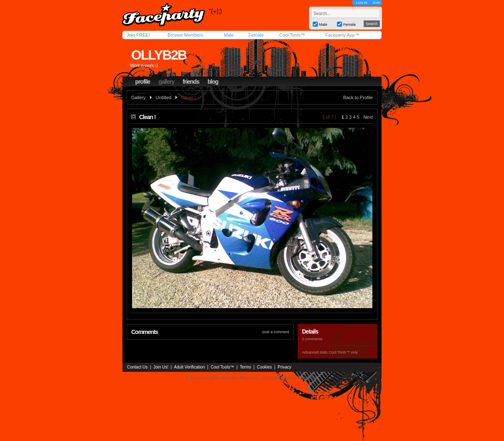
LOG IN (361, 3)
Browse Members (185, 35)
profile (143, 82)
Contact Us (137, 367)
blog (213, 82)
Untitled (163, 97)
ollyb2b (159, 55)
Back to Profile (358, 97)
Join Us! (161, 367)
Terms (246, 367)
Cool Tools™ (292, 35)
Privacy (285, 367)
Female (256, 35)
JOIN (376, 3)
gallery (166, 82)
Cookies (264, 367)
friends (191, 82)
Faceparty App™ (342, 35)
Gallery (138, 97)
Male (229, 35)
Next (368, 117)
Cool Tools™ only (343, 352)
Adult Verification (189, 367)
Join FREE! (138, 35)
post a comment (276, 332)
